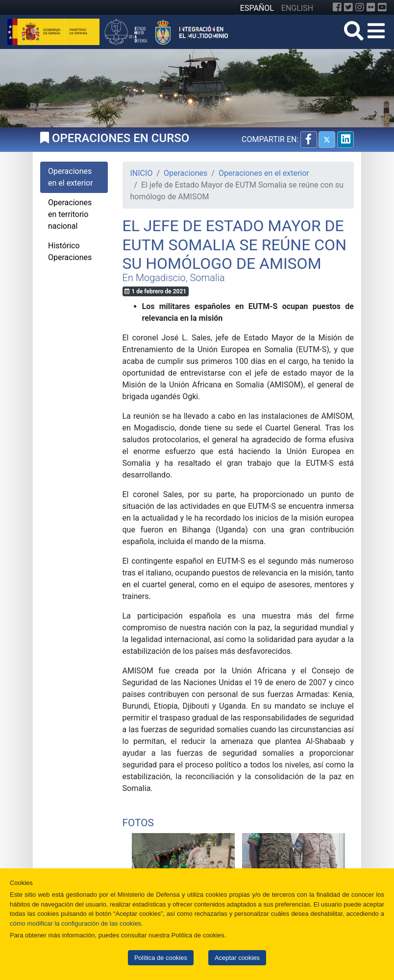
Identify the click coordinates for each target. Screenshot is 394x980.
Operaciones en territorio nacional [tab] (70, 214)
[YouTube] (382, 7)
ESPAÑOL (257, 8)
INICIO (142, 173)
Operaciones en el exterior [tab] (71, 177)
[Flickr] (371, 7)
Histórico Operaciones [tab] (70, 251)
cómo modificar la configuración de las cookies (75, 923)
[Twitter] (348, 7)
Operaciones (185, 173)
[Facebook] (337, 7)
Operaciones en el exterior (264, 173)
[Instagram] (360, 7)
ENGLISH (297, 8)
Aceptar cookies (237, 958)
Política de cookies (161, 958)
